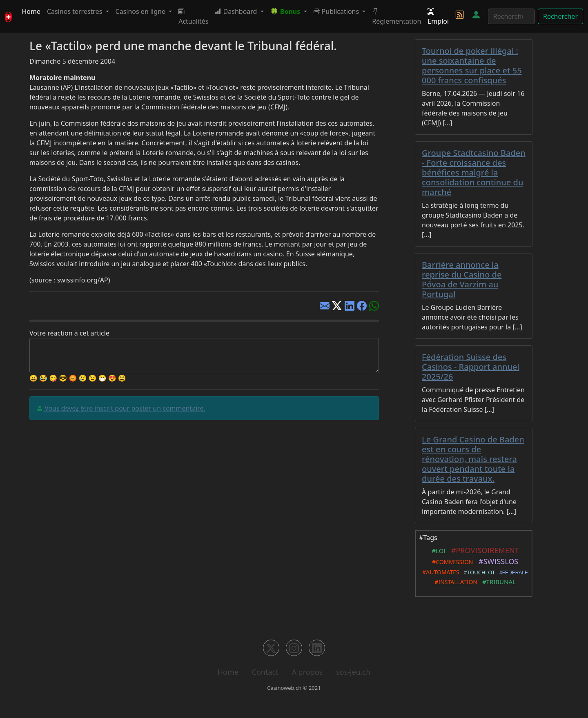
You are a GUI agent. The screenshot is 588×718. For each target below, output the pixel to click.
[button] (289, 11)
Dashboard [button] (237, 11)
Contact (265, 672)
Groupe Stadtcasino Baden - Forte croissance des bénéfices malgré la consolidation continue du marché (474, 172)
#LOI (437, 551)
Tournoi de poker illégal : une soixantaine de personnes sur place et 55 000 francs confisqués (472, 66)
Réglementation (396, 16)
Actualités (193, 16)
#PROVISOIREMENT (483, 550)
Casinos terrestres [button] (76, 11)
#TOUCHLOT (478, 572)
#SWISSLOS (497, 561)
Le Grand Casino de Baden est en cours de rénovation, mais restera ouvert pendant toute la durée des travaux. (473, 459)
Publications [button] (337, 11)
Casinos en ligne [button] (141, 11)
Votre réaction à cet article (69, 333)
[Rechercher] (511, 16)
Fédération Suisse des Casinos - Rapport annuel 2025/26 (471, 367)
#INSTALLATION (454, 582)
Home (31, 11)
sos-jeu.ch (353, 672)
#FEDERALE (512, 573)
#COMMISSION (451, 562)
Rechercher (560, 16)
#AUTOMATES (439, 572)
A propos (307, 672)
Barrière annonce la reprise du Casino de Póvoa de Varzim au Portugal (462, 279)
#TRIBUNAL (497, 582)
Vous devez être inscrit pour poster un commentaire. (124, 408)
